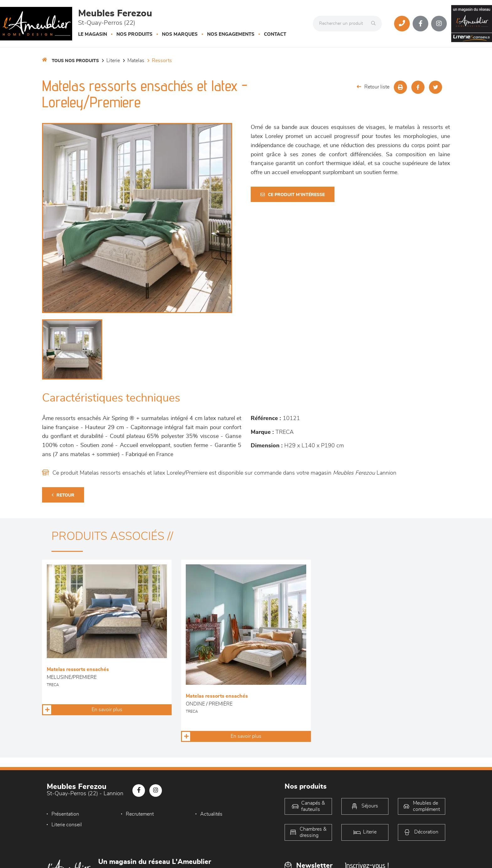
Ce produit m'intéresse (293, 195)
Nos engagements (231, 34)
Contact (275, 34)
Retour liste (373, 87)
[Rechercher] (375, 24)
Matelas (136, 61)
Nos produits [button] (134, 34)
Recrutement (140, 814)
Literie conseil (67, 825)
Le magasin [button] (93, 34)
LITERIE (113, 61)
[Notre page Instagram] (439, 24)
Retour (63, 495)
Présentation (65, 814)
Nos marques (180, 34)
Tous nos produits (75, 61)
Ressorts (162, 61)
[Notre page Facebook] (420, 24)
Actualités (211, 814)
